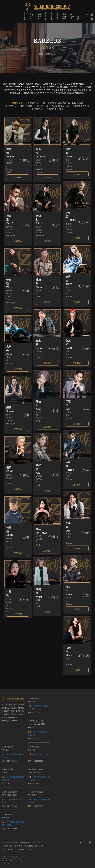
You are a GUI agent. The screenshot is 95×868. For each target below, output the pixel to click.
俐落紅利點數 (64, 16)
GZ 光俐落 (72, 16)
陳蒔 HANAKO (41, 531)
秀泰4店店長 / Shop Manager (11, 419)
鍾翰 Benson (11, 409)
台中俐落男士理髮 (10, 843)
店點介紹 (45, 16)
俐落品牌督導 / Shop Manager (70, 164)
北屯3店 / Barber (10, 360)
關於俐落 (25, 16)
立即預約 (18, 177)
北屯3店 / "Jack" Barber (39, 417)
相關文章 (37, 843)
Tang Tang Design (9, 861)
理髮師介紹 (25, 843)
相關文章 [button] (39, 16)
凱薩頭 (30, 849)
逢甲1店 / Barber (39, 293)
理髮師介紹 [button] (32, 16)
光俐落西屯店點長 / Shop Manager (11, 296)
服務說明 (52, 16)
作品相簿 (57, 16)
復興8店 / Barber (69, 601)
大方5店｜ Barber (69, 476)
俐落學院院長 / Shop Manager (70, 228)
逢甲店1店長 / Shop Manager (11, 231)
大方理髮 (78, 16)
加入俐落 (39, 846)
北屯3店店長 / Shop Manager (40, 231)
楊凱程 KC (10, 469)
